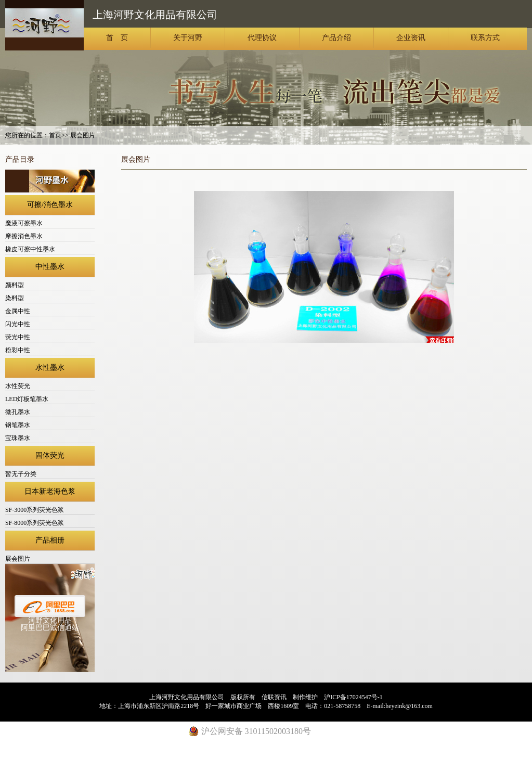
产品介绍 (336, 38)
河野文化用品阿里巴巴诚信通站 (50, 624)
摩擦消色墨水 (24, 236)
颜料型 (15, 285)
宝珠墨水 (18, 438)
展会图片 (18, 559)
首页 (55, 135)
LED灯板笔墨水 (27, 399)
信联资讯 (274, 697)
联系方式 (485, 38)
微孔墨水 (18, 412)
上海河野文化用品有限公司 (44, 25)
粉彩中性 (18, 350)
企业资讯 (411, 38)
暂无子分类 (21, 474)
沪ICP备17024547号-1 (353, 697)
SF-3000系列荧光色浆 (35, 510)
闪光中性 (18, 324)
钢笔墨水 (18, 425)
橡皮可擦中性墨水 (30, 249)
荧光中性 (18, 337)
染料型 (15, 298)
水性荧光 (18, 386)
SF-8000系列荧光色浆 (35, 523)
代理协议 (262, 38)
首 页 (117, 38)
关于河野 (188, 38)
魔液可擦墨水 (24, 223)
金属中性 (18, 311)
